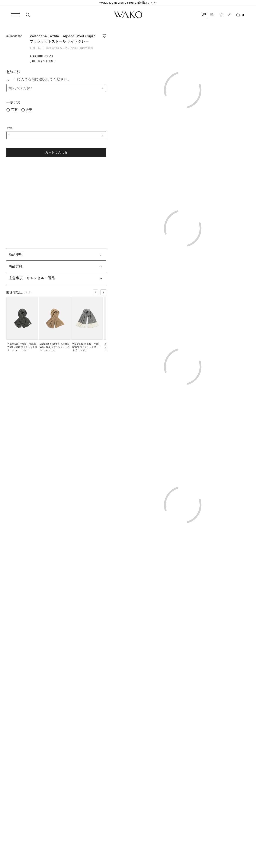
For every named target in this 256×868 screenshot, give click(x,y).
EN (212, 15)
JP (204, 15)
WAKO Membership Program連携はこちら (128, 3)
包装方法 (14, 72)
